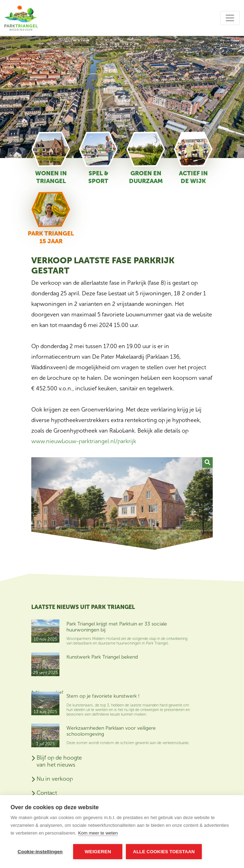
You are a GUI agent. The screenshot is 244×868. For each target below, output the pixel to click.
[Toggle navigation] (230, 18)
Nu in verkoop (55, 779)
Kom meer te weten (98, 833)
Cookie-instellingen (40, 852)
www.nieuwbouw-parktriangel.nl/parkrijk (84, 441)
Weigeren (98, 852)
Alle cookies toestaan (164, 852)
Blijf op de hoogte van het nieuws (59, 761)
